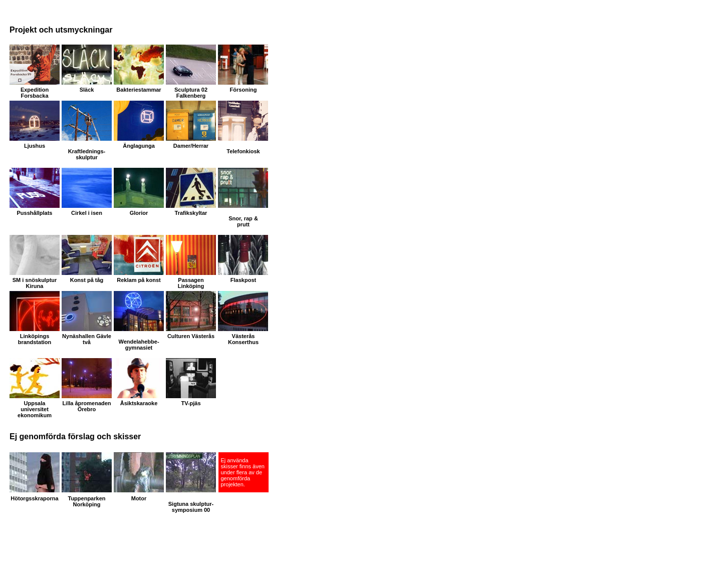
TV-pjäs (191, 403)
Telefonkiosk (243, 151)
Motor (139, 498)
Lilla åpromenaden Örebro (86, 406)
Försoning (244, 90)
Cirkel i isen (87, 213)
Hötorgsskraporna (34, 498)
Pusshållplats (35, 213)
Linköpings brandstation (35, 339)
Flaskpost (243, 280)
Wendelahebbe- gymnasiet (139, 345)
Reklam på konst (139, 280)
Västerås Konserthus (243, 339)
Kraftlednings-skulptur (87, 154)
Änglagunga (139, 146)
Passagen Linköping (191, 283)
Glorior (139, 213)
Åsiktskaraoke (139, 403)
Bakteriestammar (139, 90)
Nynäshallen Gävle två (87, 339)
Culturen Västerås (191, 336)
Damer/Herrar (191, 146)
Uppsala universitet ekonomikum (35, 409)
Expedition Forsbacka (35, 93)
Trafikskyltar (191, 213)
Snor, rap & (243, 218)
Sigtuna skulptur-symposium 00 (191, 507)
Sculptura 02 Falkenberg (191, 93)
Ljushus (35, 146)
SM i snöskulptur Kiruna (35, 283)
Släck (87, 90)
